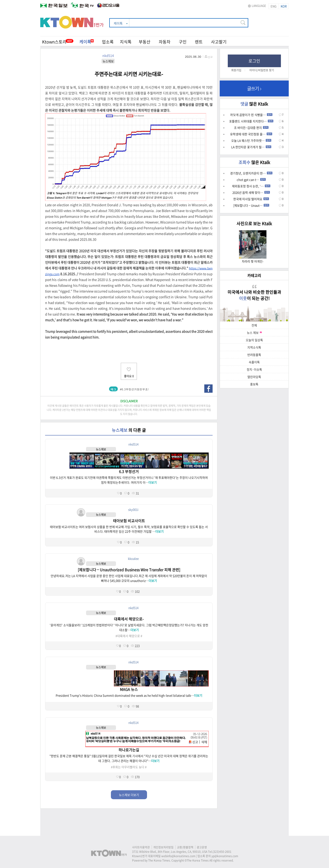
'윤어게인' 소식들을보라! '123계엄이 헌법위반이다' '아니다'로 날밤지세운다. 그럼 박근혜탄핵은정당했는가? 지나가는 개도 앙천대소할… (129, 627)
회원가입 (236, 70)
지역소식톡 (254, 347)
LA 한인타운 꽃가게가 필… (251, 147)
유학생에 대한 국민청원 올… (251, 134)
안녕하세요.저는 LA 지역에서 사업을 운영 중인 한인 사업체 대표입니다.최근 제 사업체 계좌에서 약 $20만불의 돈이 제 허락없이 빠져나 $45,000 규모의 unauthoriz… (129, 578)
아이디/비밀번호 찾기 (262, 70)
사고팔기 (219, 42)
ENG (274, 6)
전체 (254, 325)
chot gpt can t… (251, 180)
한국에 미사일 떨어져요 (251, 199)
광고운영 (202, 847)
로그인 (254, 61)
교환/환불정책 (185, 847)
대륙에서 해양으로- (129, 619)
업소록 (108, 42)
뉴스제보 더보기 (129, 795)
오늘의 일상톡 (254, 340)
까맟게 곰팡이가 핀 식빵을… (251, 115)
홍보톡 (254, 384)
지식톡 (126, 42)
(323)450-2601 (222, 852)
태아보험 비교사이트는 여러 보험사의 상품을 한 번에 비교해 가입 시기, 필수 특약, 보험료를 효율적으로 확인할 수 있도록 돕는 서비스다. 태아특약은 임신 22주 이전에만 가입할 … (129, 529)
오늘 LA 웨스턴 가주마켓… (251, 140)
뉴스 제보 (254, 333)
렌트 (199, 42)
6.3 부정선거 (129, 471)
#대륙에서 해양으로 (128, 636)
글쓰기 (254, 88)
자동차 (165, 42)
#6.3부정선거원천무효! (134, 389)
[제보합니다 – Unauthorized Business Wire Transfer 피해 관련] (129, 570)
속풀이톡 (254, 362)
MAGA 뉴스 (129, 689)
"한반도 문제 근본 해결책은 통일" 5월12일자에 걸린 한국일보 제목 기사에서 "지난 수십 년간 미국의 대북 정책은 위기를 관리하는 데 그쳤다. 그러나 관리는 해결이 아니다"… (129, 758)
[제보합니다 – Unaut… (251, 205)
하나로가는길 (129, 750)
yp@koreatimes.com (225, 856)
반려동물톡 (254, 355)
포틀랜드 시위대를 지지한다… (251, 121)
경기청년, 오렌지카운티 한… (251, 173)
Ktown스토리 (54, 42)
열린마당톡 (254, 377)
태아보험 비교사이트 (129, 521)
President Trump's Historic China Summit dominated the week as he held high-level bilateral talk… (129, 695)
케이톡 (87, 42)
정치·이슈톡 (254, 369)
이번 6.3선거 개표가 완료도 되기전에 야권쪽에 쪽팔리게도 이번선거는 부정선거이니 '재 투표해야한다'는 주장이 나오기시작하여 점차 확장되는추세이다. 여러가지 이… (129, 480)
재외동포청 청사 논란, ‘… (251, 186)
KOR (284, 6)
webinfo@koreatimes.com (178, 856)
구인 (183, 42)
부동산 (145, 42)
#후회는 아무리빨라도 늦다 (128, 767)
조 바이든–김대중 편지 (251, 128)
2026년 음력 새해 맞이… (251, 192)
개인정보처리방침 (163, 847)
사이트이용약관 (141, 847)
